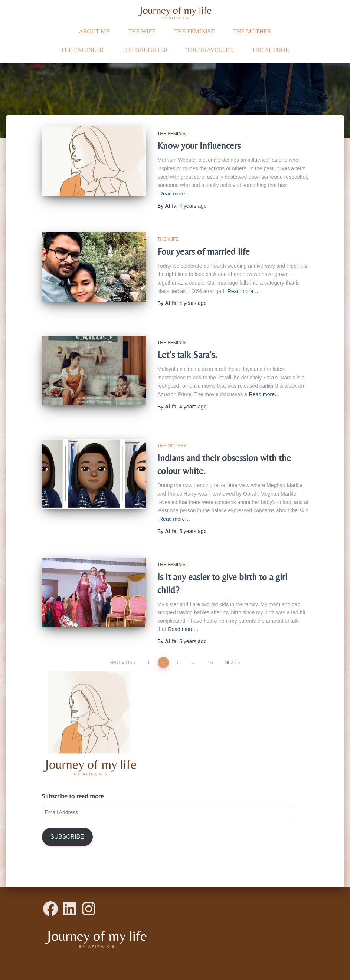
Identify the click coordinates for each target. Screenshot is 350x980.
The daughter (145, 50)
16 (210, 662)
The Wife (142, 31)
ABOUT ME (94, 31)
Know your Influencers (199, 146)
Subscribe (67, 837)
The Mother (252, 31)
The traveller (210, 50)
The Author (270, 50)
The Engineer (82, 50)
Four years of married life (204, 252)
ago (193, 206)
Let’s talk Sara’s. (187, 355)
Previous (124, 662)
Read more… (175, 194)
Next (230, 662)
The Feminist (194, 31)
